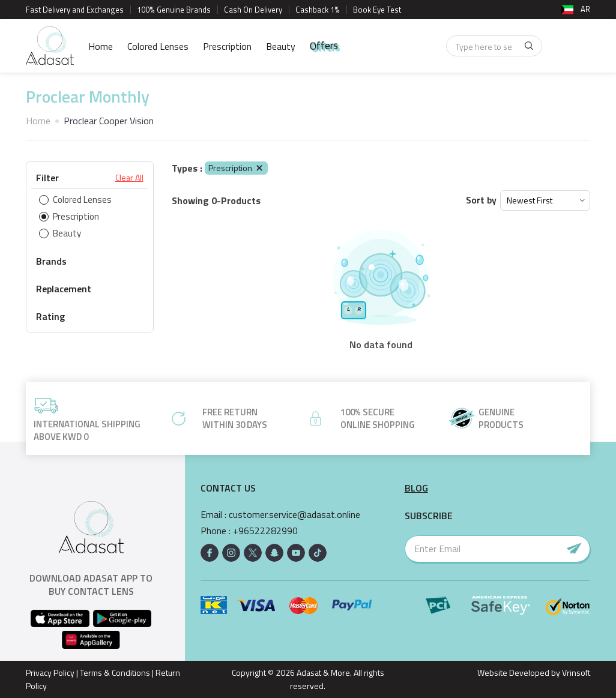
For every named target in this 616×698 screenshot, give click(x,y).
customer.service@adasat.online (294, 515)
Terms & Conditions (115, 672)
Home (101, 46)
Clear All (129, 178)
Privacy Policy (50, 672)
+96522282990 (265, 531)
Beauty (281, 46)
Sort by (481, 200)
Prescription (227, 46)
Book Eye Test (377, 10)
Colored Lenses (158, 46)
